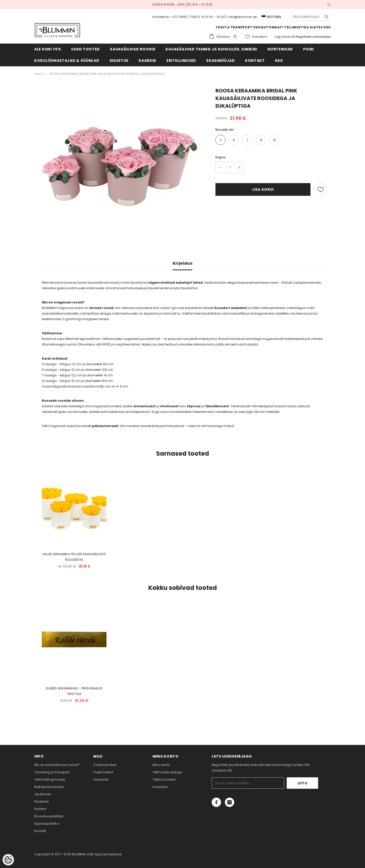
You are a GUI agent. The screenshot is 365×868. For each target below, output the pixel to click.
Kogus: (221, 157)
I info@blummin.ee (242, 17)
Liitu (303, 783)
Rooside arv (225, 130)
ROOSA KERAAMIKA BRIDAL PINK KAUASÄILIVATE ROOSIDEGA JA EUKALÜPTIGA (107, 74)
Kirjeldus (182, 263)
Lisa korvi (263, 189)
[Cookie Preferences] (8, 860)
